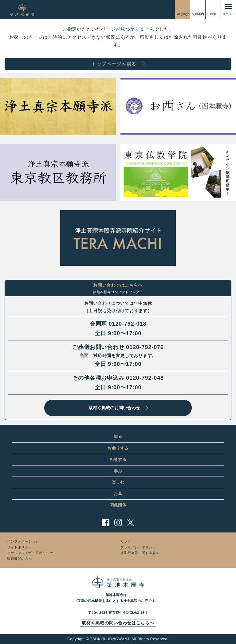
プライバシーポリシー (138, 547)
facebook (106, 522)
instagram (118, 522)
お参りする (118, 448)
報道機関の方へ (20, 559)
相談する (118, 459)
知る (118, 436)
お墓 (118, 494)
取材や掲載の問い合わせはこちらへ (118, 623)
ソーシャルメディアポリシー (30, 553)
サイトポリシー (20, 547)
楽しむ (118, 482)
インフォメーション (23, 541)
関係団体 (118, 505)
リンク (126, 541)
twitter (131, 522)
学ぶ (118, 471)
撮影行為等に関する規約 (140, 553)
